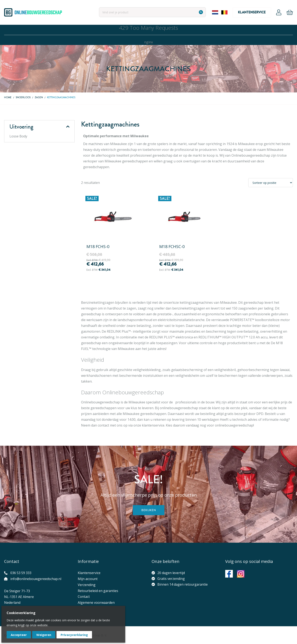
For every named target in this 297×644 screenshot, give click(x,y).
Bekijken (149, 510)
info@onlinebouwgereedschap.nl (36, 579)
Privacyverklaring (74, 635)
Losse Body (18, 136)
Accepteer (19, 635)
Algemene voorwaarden (96, 603)
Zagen (39, 97)
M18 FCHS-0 (98, 246)
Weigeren (44, 635)
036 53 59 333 (21, 573)
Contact (84, 597)
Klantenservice (252, 12)
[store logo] (33, 12)
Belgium (224, 12)
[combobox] (152, 12)
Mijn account (88, 579)
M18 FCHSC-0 (172, 246)
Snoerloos (23, 97)
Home (8, 97)
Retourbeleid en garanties (98, 591)
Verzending (87, 585)
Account (279, 12)
